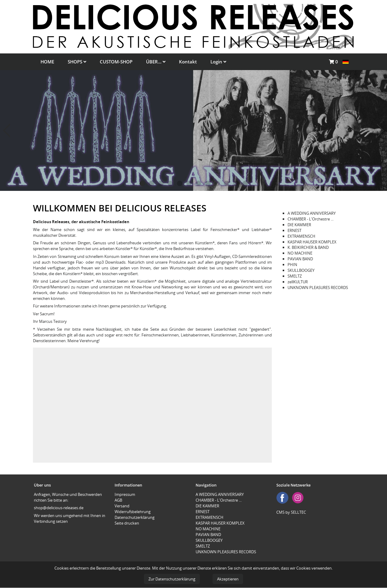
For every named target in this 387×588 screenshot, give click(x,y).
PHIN (292, 265)
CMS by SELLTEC (291, 512)
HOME (47, 62)
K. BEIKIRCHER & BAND (308, 247)
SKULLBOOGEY (301, 270)
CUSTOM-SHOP (116, 62)
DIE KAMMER (299, 225)
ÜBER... (156, 62)
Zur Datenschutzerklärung (172, 579)
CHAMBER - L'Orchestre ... (311, 219)
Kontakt (188, 62)
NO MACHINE (300, 253)
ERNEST (294, 230)
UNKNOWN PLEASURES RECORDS (318, 288)
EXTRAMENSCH (301, 236)
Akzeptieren (228, 579)
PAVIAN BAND (300, 259)
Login (218, 62)
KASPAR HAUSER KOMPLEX (312, 242)
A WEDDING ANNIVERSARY (312, 213)
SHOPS (77, 62)
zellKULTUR (298, 282)
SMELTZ (295, 276)
